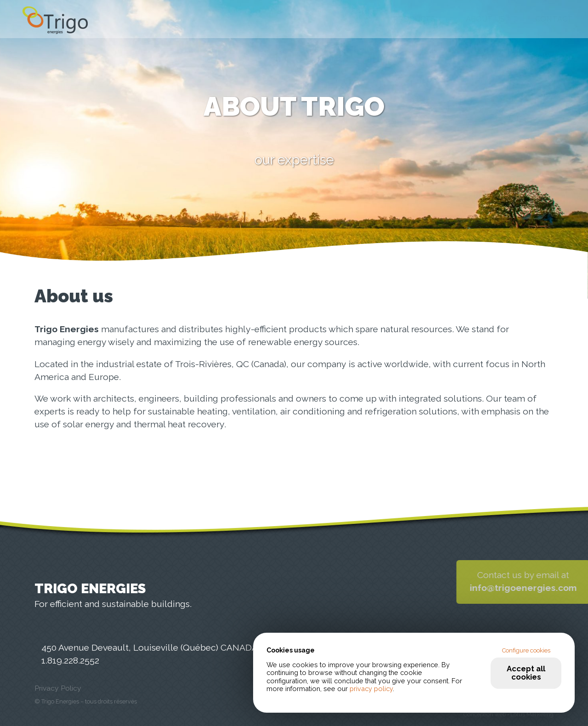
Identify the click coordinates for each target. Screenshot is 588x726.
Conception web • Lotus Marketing (509, 714)
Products (414, 20)
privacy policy (371, 689)
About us (485, 20)
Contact (554, 20)
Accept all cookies (526, 672)
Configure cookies (526, 650)
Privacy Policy (58, 688)
